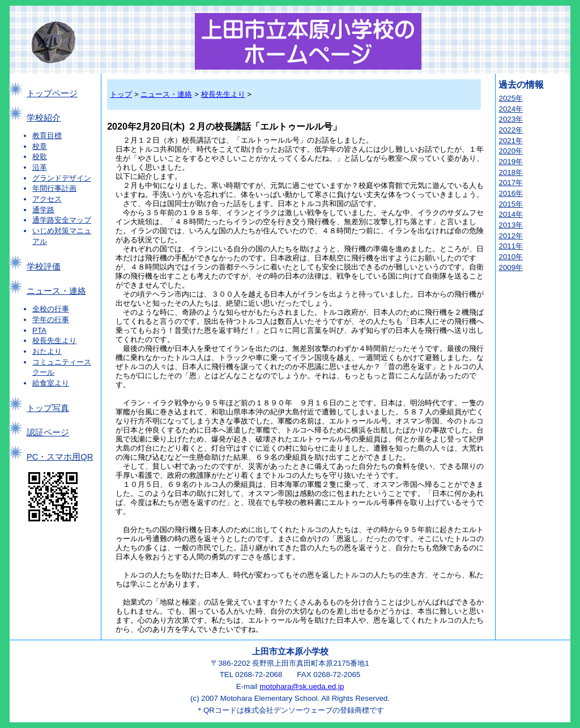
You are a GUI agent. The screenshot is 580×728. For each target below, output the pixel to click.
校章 (40, 146)
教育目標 (47, 136)
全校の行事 (51, 309)
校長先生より (54, 341)
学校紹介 (44, 118)
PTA (39, 330)
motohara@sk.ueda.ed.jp (302, 686)
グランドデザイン (62, 178)
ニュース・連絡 (56, 291)
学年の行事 (51, 320)
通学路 (43, 210)
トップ (121, 94)
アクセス (47, 199)
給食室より (51, 383)
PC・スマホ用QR (60, 457)
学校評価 (44, 267)
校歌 (40, 157)
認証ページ (48, 432)
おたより (47, 351)
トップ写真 (48, 408)
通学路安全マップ (62, 220)
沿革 (40, 167)
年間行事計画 (54, 188)
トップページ (52, 93)
